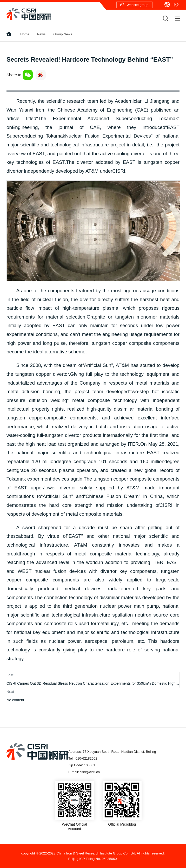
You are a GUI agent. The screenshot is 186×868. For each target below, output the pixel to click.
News (41, 34)
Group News (63, 34)
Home (25, 34)
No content (15, 700)
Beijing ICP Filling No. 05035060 (93, 859)
